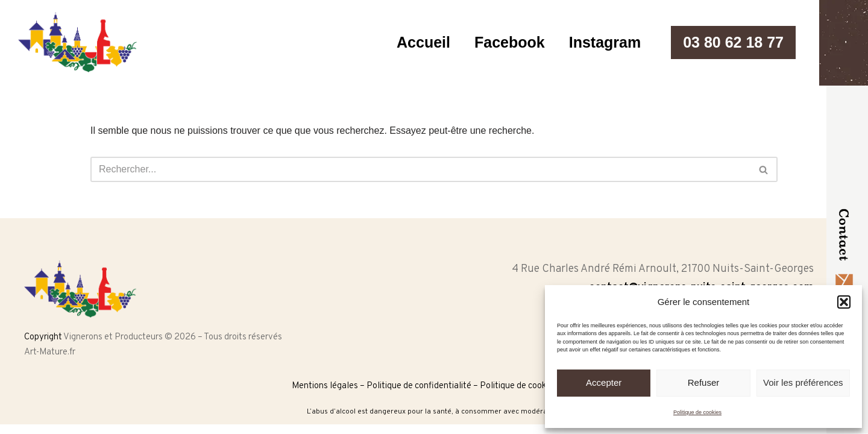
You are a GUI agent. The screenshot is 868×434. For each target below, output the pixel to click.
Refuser (704, 382)
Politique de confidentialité (419, 386)
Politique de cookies (697, 412)
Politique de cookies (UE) (528, 386)
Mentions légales (325, 386)
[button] (844, 302)
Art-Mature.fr (50, 352)
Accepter (604, 382)
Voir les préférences (803, 382)
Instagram (605, 42)
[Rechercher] (420, 169)
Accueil (423, 42)
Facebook (510, 42)
